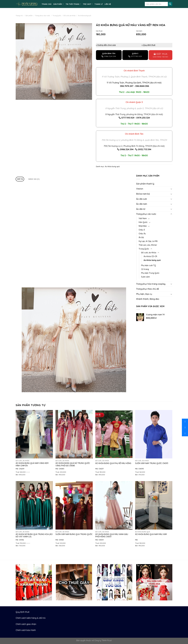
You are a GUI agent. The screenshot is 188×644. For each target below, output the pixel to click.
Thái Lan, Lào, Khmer (148, 245)
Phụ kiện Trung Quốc (150, 273)
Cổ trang (145, 269)
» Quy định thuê (149, 45)
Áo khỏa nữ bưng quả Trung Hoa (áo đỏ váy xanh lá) (34, 536)
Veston (140, 189)
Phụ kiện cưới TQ (149, 265)
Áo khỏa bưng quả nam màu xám (151, 534)
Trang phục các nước (43, 16)
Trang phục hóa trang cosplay (151, 284)
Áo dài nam (142, 204)
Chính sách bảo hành (26, 630)
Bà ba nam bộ (143, 194)
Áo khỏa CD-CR (150, 256)
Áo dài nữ (141, 209)
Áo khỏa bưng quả (84, 16)
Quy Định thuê (23, 612)
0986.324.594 (127, 149)
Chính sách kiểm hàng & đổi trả (31, 618)
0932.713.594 (145, 149)
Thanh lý (99, 4)
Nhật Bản (143, 226)
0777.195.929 (128, 118)
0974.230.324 (143, 118)
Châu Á (142, 230)
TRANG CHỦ (47, 4)
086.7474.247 (127, 86)
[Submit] (170, 4)
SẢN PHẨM (59, 4)
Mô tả (20, 179)
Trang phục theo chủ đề (148, 289)
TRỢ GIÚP (88, 4)
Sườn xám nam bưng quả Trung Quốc (74, 534)
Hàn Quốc (143, 222)
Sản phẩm (29, 16)
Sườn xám (146, 277)
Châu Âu (142, 234)
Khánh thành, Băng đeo (148, 299)
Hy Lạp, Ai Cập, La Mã (148, 241)
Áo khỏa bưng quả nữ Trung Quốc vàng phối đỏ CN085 (73, 464)
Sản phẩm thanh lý (145, 184)
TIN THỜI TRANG (73, 4)
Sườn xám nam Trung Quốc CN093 (152, 463)
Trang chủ (19, 16)
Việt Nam (143, 218)
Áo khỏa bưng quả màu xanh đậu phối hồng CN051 (112, 536)
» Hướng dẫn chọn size (106, 45)
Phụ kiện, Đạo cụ (144, 294)
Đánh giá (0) (34, 179)
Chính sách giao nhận (26, 624)
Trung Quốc (57, 16)
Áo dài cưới (141, 199)
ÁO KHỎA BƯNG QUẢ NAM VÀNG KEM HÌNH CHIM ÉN (32, 464)
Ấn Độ (141, 237)
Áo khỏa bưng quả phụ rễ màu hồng (113, 463)
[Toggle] (171, 189)
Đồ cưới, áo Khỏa (69, 16)
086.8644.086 (142, 86)
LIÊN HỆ (108, 4)
